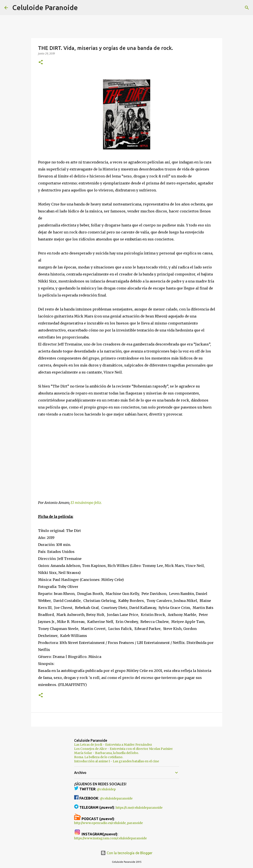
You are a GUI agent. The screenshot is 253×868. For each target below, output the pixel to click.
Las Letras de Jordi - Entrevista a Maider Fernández (113, 745)
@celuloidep (106, 789)
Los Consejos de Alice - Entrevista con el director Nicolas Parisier (123, 749)
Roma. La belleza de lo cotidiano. (99, 757)
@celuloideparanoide (116, 798)
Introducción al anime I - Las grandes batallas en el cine (117, 761)
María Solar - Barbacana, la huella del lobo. (106, 753)
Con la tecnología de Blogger (126, 853)
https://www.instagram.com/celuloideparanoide (110, 838)
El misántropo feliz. (86, 503)
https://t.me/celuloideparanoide (139, 808)
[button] (41, 62)
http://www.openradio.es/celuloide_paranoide (108, 823)
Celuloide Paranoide (45, 7)
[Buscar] (84, 8)
